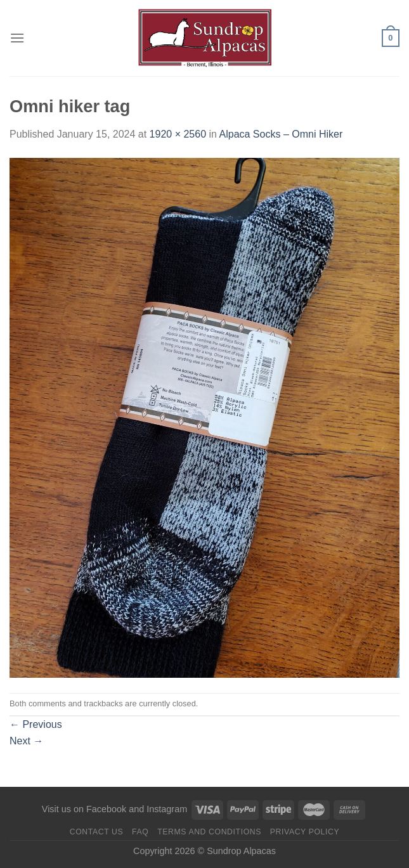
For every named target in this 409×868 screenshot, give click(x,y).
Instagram (167, 809)
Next (26, 741)
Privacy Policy (305, 832)
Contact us (97, 832)
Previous (36, 724)
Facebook (106, 809)
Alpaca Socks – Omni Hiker (281, 134)
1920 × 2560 (178, 134)
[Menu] (17, 38)
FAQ (140, 832)
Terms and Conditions (209, 832)
